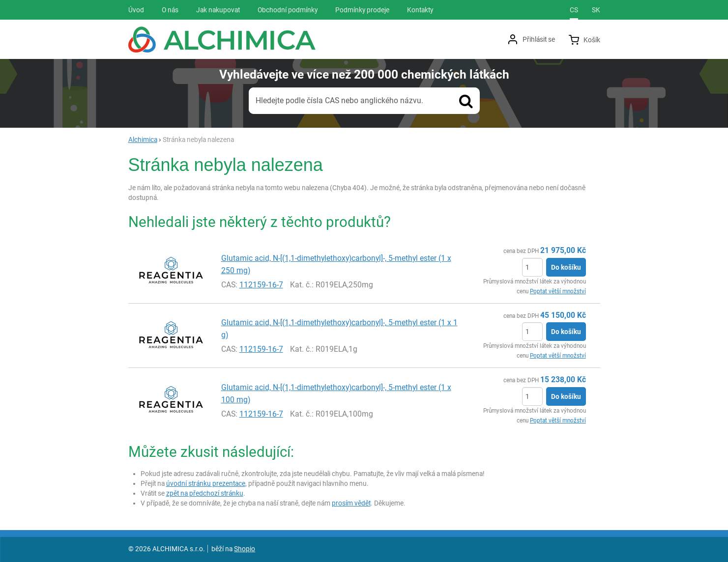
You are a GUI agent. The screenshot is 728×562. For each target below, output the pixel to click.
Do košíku (566, 267)
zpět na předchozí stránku (205, 493)
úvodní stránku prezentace (206, 483)
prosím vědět (351, 503)
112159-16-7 (261, 285)
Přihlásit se (539, 39)
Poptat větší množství (558, 291)
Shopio (245, 549)
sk (596, 10)
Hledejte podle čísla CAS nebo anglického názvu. (339, 100)
